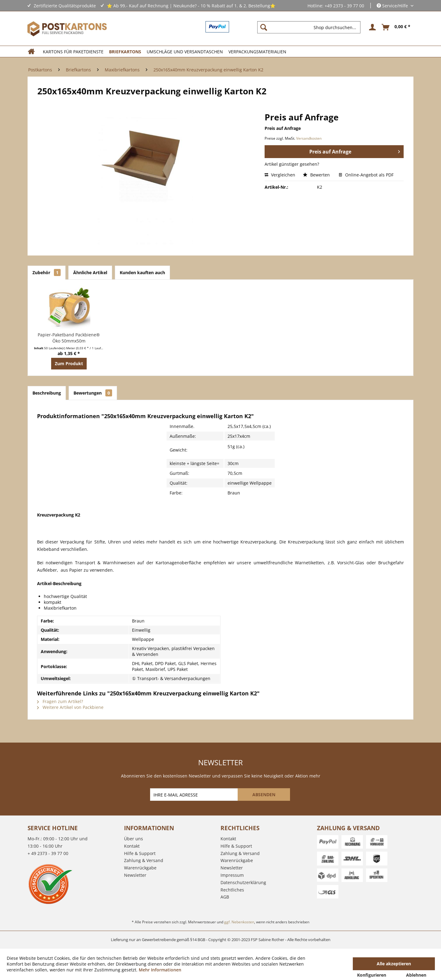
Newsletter (135, 875)
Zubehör (47, 272)
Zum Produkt (69, 363)
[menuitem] (311, 27)
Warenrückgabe (140, 868)
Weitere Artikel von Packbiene (70, 707)
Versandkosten (309, 138)
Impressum (232, 875)
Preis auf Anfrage (355, 151)
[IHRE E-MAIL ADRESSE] (194, 795)
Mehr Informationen (160, 970)
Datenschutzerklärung (243, 882)
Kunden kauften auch (142, 272)
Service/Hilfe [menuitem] (393, 6)
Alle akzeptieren (394, 964)
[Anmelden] (371, 27)
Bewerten (317, 175)
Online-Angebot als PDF (366, 175)
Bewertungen (93, 393)
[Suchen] (264, 27)
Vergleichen (280, 175)
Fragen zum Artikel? (60, 701)
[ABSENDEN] (264, 795)
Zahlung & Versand (144, 860)
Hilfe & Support (140, 853)
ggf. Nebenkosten (239, 922)
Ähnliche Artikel (90, 272)
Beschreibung (47, 393)
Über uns (134, 839)
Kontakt (132, 846)
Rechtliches (232, 890)
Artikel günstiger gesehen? (292, 164)
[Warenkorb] (396, 27)
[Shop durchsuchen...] (309, 27)
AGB (225, 897)
